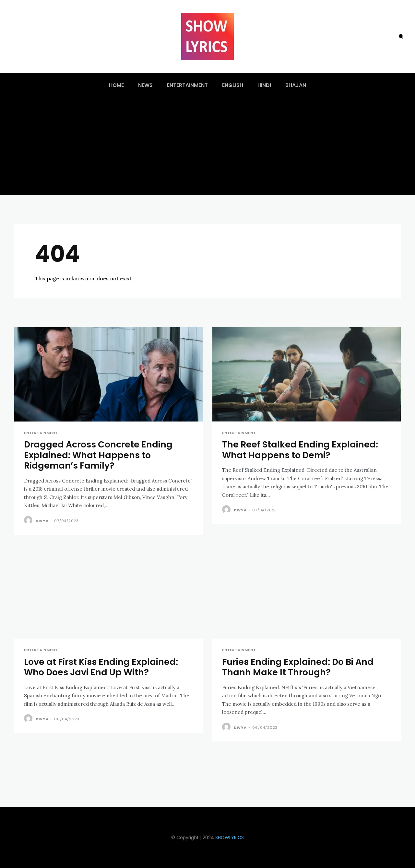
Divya (42, 521)
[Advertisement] (207, 146)
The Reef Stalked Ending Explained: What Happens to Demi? (300, 450)
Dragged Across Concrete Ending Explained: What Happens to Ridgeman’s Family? (98, 455)
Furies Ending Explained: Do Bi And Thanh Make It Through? (298, 667)
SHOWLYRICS (230, 837)
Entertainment (41, 433)
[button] (401, 36)
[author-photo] (29, 520)
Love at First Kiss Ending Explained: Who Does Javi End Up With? (101, 667)
